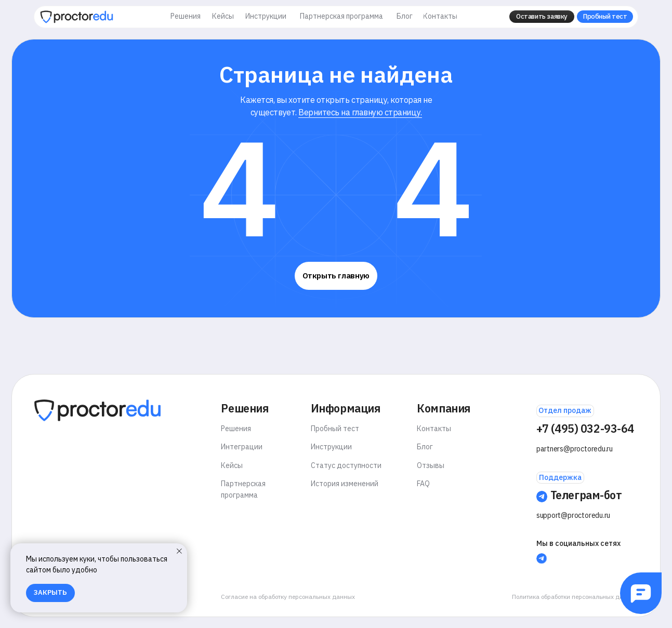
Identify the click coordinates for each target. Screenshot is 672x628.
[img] (77, 17)
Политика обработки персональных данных (575, 597)
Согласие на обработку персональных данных (288, 597)
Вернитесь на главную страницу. (360, 112)
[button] (542, 17)
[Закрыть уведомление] (179, 551)
